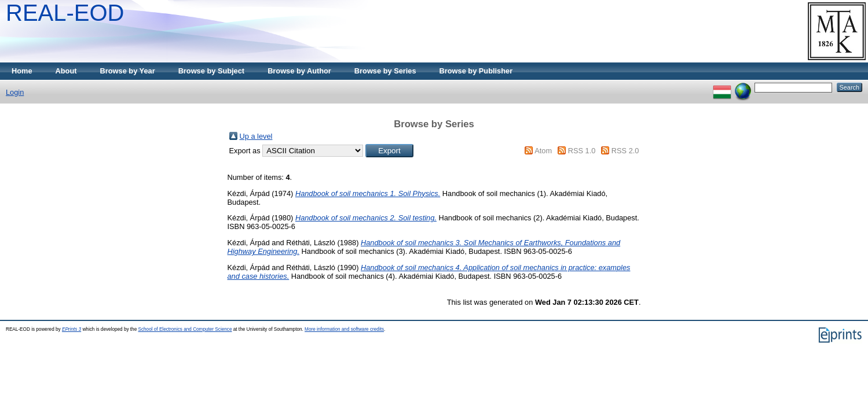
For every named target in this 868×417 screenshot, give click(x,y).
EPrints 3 (72, 329)
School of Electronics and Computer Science (185, 329)
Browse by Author (299, 71)
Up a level (256, 136)
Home (22, 71)
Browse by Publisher (476, 71)
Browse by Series (385, 71)
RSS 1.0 (582, 151)
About (66, 71)
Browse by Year (128, 71)
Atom (543, 151)
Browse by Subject (212, 71)
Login (15, 92)
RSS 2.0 (625, 151)
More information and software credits (344, 329)
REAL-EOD (65, 13)
